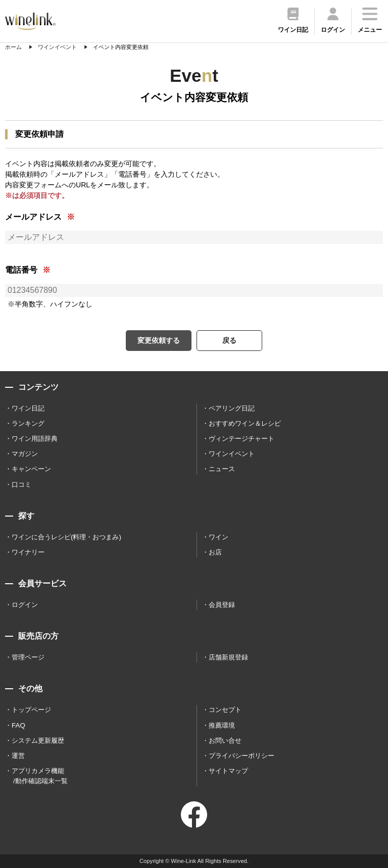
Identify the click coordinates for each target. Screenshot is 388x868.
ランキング (28, 423)
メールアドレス (33, 217)
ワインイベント (232, 454)
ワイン (219, 537)
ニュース (222, 469)
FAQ (18, 725)
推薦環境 (222, 725)
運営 (18, 756)
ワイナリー (28, 552)
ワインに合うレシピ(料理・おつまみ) (66, 537)
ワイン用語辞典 (35, 439)
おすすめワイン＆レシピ (245, 423)
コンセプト (225, 710)
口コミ (21, 484)
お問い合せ (225, 741)
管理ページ (28, 657)
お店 (215, 552)
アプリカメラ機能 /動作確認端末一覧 (40, 776)
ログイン (25, 605)
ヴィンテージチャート (241, 439)
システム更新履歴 (38, 741)
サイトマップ (228, 771)
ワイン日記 (28, 408)
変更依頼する (159, 340)
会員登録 (222, 605)
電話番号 (21, 270)
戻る (229, 340)
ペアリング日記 (232, 408)
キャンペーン (31, 469)
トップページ (31, 710)
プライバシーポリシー (241, 756)
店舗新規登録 (228, 657)
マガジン (25, 454)
